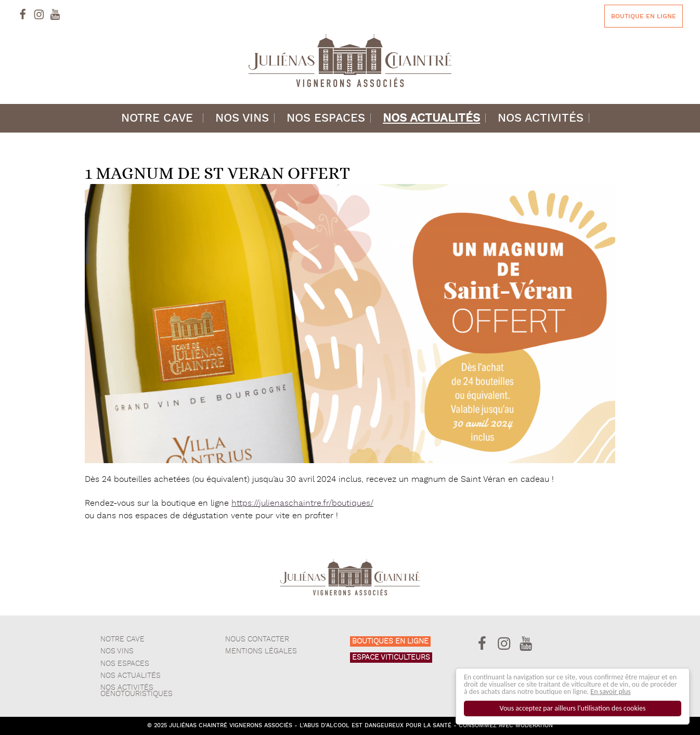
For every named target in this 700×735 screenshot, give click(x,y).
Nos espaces (326, 119)
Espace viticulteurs (391, 658)
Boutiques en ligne (390, 641)
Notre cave (157, 119)
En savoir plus (611, 692)
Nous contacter (257, 639)
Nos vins (242, 119)
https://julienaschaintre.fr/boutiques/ (302, 503)
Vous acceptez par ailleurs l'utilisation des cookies (573, 708)
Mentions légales (261, 651)
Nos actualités (431, 119)
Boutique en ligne (644, 16)
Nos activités (541, 119)
